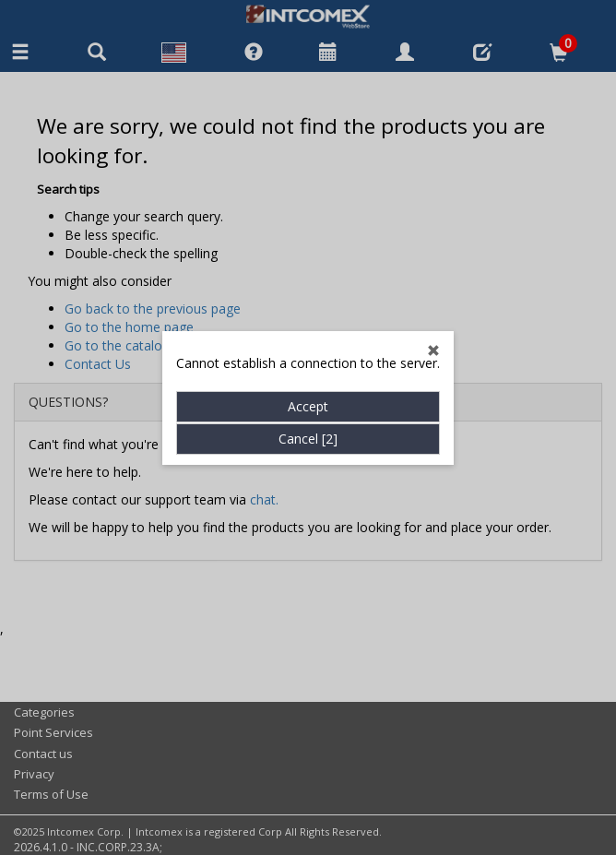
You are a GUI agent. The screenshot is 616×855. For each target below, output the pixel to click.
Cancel (308, 416)
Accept (308, 384)
